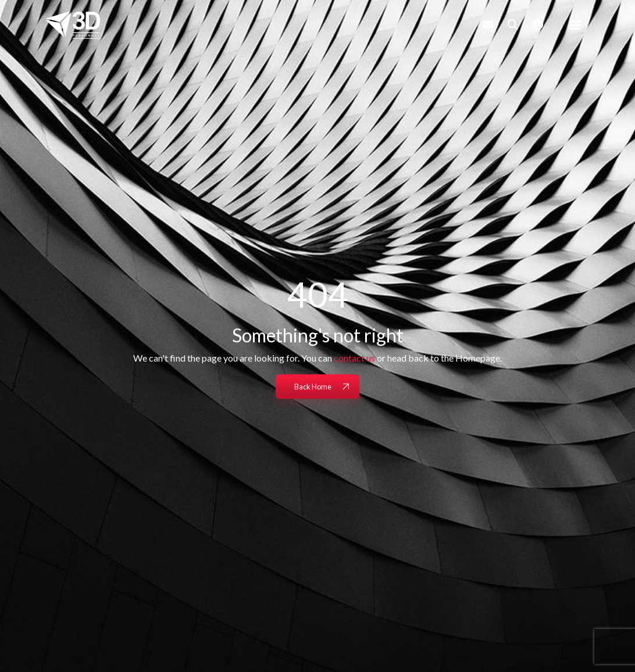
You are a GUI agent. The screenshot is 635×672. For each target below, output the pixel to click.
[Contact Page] (488, 24)
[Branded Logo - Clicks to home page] (73, 25)
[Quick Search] (513, 24)
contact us (354, 358)
